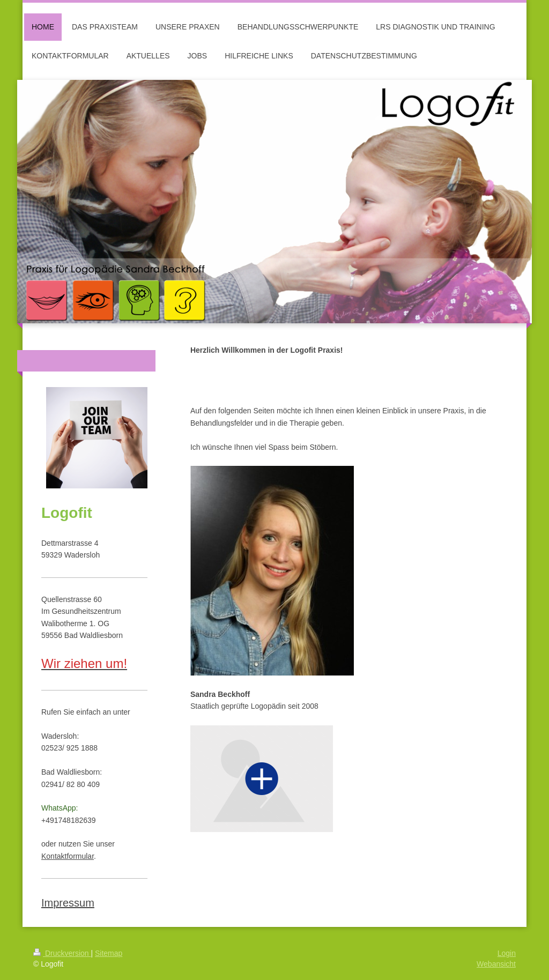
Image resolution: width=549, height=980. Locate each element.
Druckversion (62, 953)
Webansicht (496, 964)
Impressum (68, 903)
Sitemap (109, 953)
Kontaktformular (68, 856)
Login (507, 953)
